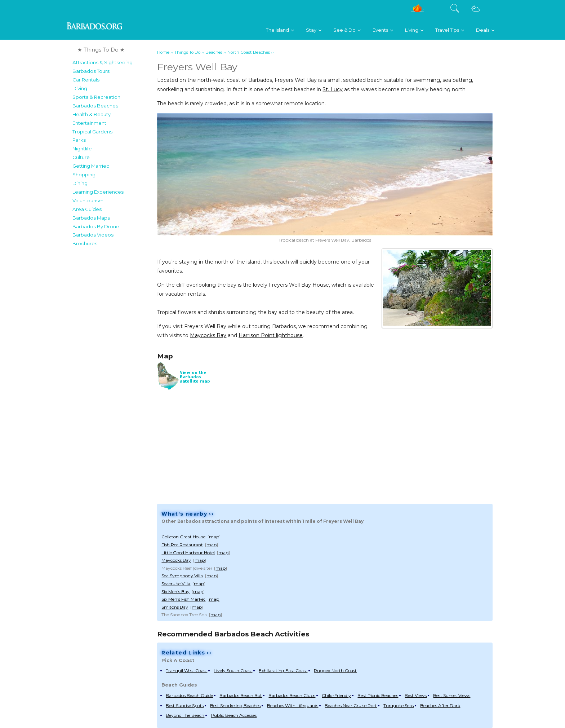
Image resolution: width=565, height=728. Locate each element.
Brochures (85, 243)
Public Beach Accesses (234, 715)
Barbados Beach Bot (241, 695)
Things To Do (187, 52)
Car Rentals (86, 80)
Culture (81, 157)
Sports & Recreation (96, 97)
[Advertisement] (113, 358)
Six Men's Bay (175, 592)
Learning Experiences (98, 192)
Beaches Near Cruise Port (351, 705)
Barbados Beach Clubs (292, 695)
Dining (80, 183)
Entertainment (89, 123)
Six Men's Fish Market (183, 599)
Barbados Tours (91, 71)
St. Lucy (333, 89)
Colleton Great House (183, 537)
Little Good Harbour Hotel (188, 553)
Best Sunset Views (452, 695)
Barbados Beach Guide (189, 695)
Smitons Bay (175, 607)
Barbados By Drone (96, 226)
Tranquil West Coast (186, 670)
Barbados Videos (93, 235)
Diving (80, 88)
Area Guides (87, 209)
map (214, 537)
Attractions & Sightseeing (103, 62)
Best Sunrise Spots (185, 705)
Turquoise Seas (399, 705)
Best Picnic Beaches (378, 695)
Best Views (416, 695)
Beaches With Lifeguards (293, 705)
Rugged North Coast (335, 670)
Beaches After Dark (440, 705)
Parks (79, 140)
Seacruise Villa (176, 584)
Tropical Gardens (92, 132)
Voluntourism (88, 200)
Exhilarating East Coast (283, 670)
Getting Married (91, 166)
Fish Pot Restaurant (182, 545)
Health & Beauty (92, 114)
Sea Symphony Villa (182, 576)
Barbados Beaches (95, 106)
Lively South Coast (233, 670)
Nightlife (82, 149)
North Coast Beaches (249, 52)
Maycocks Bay (208, 335)
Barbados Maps (91, 218)
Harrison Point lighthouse (271, 335)
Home (163, 52)
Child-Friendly (336, 695)
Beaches (214, 52)
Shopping (84, 175)
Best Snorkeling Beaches (235, 705)
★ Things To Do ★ (101, 50)
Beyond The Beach (185, 715)
